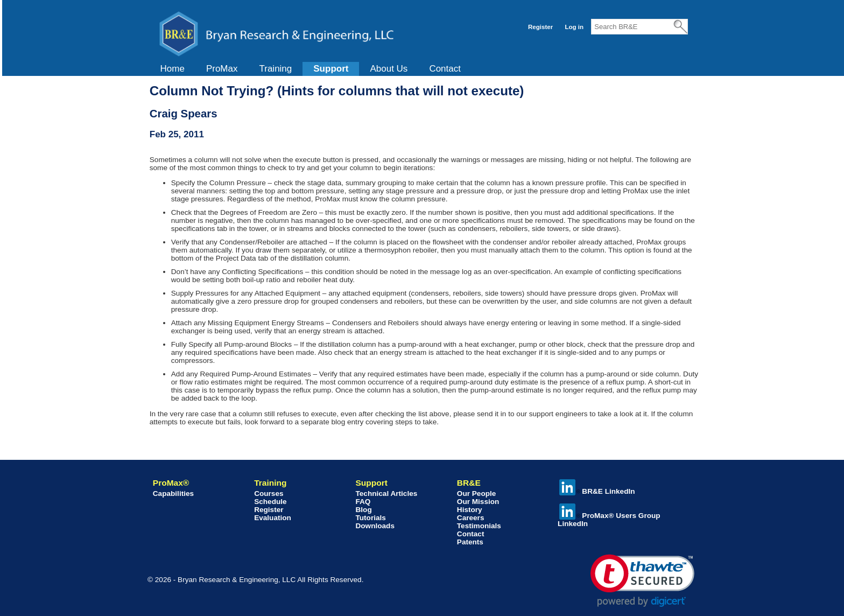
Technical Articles (386, 493)
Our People (477, 493)
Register (540, 27)
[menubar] (311, 69)
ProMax (222, 69)
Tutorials (370, 518)
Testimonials (479, 526)
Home (173, 69)
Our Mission (478, 502)
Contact (445, 69)
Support (331, 69)
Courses (269, 493)
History (470, 510)
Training (275, 69)
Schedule (270, 502)
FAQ (363, 502)
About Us (389, 69)
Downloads (375, 526)
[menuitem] (173, 69)
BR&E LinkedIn (597, 491)
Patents (470, 542)
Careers (471, 518)
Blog (363, 510)
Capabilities (173, 493)
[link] (642, 581)
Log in (574, 27)
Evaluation (273, 518)
